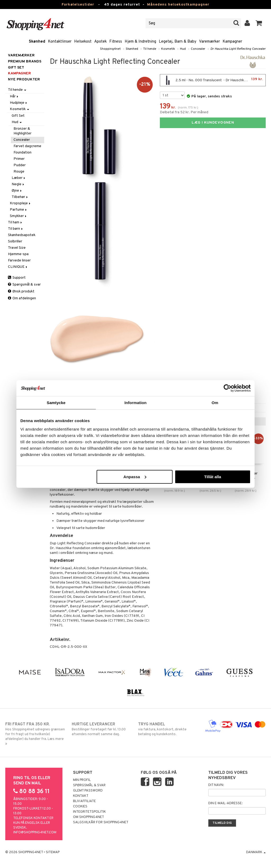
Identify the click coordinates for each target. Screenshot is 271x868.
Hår (14, 96)
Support (17, 278)
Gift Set (18, 116)
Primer (19, 159)
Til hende (150, 49)
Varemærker (209, 42)
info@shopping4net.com (35, 833)
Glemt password (88, 791)
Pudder (20, 165)
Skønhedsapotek (22, 235)
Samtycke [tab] (56, 403)
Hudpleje (19, 103)
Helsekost (83, 42)
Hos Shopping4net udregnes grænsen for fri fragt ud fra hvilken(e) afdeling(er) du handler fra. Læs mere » (36, 734)
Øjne (17, 191)
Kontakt (81, 796)
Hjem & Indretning (140, 42)
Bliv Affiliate (84, 801)
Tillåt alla (213, 476)
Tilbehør (20, 197)
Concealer (198, 49)
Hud (183, 49)
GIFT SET (16, 68)
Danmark (256, 852)
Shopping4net (110, 49)
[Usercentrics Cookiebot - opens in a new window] (227, 388)
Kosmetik (168, 49)
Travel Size (17, 248)
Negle (18, 184)
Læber (19, 178)
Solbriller (15, 241)
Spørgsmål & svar (24, 285)
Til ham (15, 222)
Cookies (80, 807)
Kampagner (232, 42)
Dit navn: (216, 785)
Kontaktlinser (60, 42)
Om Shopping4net (89, 817)
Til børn (16, 229)
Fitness (116, 42)
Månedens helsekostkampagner (178, 5)
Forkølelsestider (78, 5)
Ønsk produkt (21, 291)
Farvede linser (19, 261)
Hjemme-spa (18, 254)
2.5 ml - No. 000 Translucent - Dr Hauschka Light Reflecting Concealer (214, 80)
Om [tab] (215, 403)
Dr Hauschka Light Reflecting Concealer (238, 49)
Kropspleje (21, 203)
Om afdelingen (22, 298)
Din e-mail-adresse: (225, 803)
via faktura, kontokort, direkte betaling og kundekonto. (169, 729)
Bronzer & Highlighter (22, 131)
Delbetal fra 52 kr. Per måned (184, 112)
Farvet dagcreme (27, 146)
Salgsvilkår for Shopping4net (101, 822)
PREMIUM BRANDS (25, 62)
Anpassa (135, 476)
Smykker (19, 216)
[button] (259, 23)
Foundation (22, 153)
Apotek (100, 42)
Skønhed (37, 42)
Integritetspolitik (89, 812)
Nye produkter (24, 80)
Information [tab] (135, 403)
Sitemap (53, 852)
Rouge (19, 172)
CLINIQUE (18, 267)
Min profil (82, 780)
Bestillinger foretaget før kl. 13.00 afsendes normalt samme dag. (102, 729)
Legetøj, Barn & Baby (178, 42)
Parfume (19, 210)
